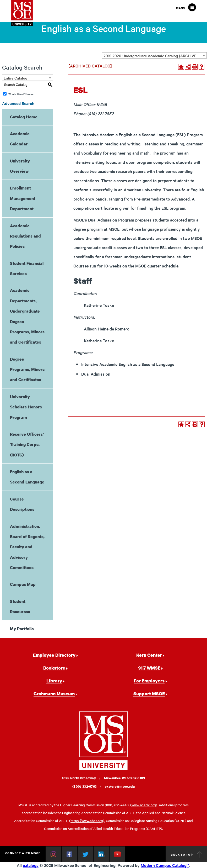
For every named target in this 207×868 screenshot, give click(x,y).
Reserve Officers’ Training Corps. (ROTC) (27, 444)
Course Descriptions (22, 504)
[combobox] (154, 55)
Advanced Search (18, 103)
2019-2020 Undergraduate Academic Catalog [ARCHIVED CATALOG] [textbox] (155, 56)
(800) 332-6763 (85, 787)
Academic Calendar (20, 139)
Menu (181, 8)
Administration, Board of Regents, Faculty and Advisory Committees (27, 547)
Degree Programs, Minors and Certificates (27, 369)
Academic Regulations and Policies (25, 236)
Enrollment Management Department (23, 198)
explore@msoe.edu (120, 787)
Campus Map (23, 584)
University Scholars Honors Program (26, 407)
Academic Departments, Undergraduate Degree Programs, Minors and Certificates (27, 316)
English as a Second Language (27, 477)
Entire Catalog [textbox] (15, 78)
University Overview (20, 166)
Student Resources (20, 606)
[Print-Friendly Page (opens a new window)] (195, 67)
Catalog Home (24, 117)
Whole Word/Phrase (21, 94)
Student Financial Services (27, 268)
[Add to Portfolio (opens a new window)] (181, 67)
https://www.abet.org (87, 821)
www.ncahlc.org (144, 805)
